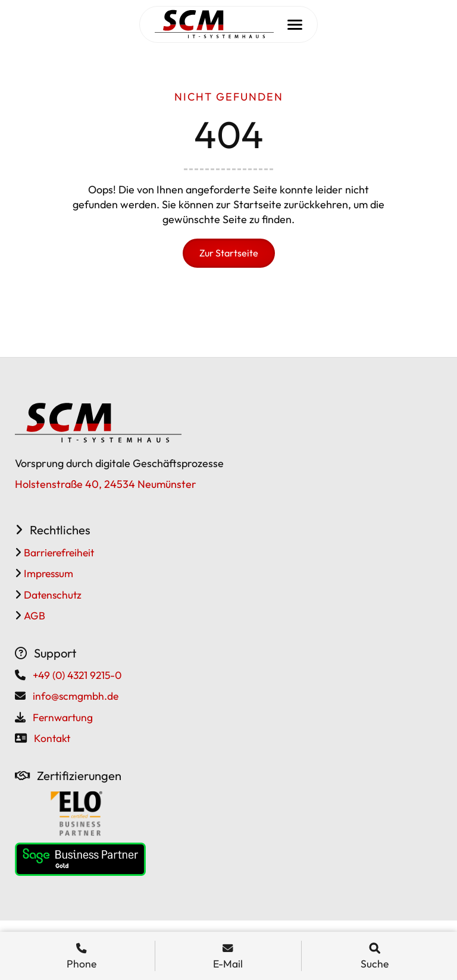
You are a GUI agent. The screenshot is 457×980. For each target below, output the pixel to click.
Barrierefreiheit (58, 552)
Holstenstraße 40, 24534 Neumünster (106, 484)
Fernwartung (63, 717)
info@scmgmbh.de (76, 696)
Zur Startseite (229, 253)
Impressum (47, 573)
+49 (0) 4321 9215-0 (77, 675)
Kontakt (52, 738)
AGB (33, 616)
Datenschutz (51, 595)
